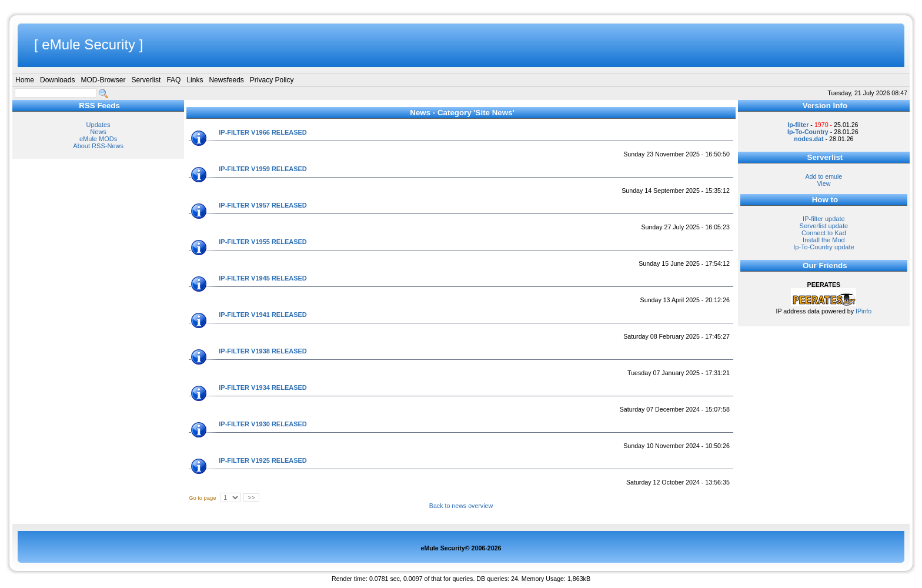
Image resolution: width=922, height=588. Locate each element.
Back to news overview (461, 506)
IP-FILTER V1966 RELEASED (263, 132)
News (98, 132)
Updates (98, 125)
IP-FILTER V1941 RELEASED (263, 315)
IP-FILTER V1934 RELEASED (263, 387)
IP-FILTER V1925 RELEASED (263, 460)
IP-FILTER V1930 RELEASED (263, 424)
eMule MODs (98, 139)
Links (195, 80)
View (824, 183)
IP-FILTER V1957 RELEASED (263, 205)
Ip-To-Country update (824, 247)
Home (25, 80)
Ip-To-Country (808, 132)
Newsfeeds (226, 80)
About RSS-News (98, 146)
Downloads (57, 80)
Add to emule (824, 176)
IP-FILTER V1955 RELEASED (263, 242)
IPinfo (863, 311)
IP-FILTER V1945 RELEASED (263, 278)
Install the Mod (824, 240)
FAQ (173, 80)
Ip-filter (798, 125)
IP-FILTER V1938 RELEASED (263, 351)
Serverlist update (824, 226)
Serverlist (146, 80)
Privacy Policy (272, 80)
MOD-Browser (103, 80)
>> (251, 497)
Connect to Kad (824, 233)
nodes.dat (809, 139)
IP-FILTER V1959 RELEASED (263, 169)
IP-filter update (824, 219)
